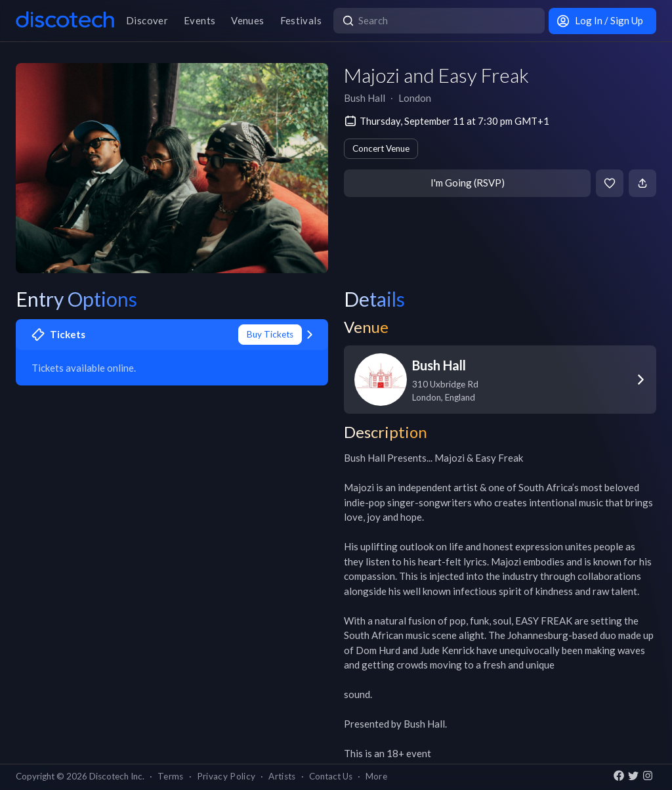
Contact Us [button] (331, 776)
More (376, 776)
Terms (171, 776)
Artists (282, 776)
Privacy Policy (226, 776)
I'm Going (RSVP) (468, 183)
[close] (650, 23)
